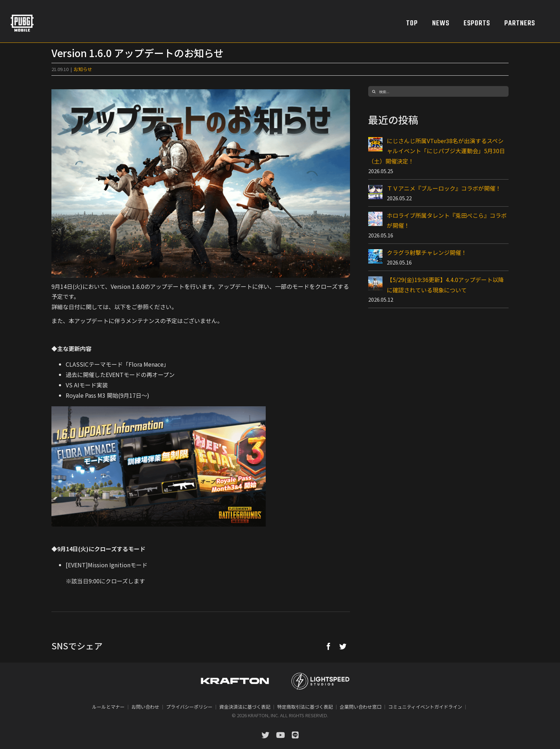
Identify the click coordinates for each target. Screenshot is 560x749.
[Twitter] (343, 646)
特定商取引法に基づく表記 (305, 707)
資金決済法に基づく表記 (245, 707)
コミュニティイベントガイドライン (425, 707)
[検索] (374, 91)
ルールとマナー (108, 707)
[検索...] (438, 91)
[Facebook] (329, 646)
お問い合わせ (145, 707)
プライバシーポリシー (189, 707)
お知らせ (83, 69)
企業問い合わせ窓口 (361, 707)
